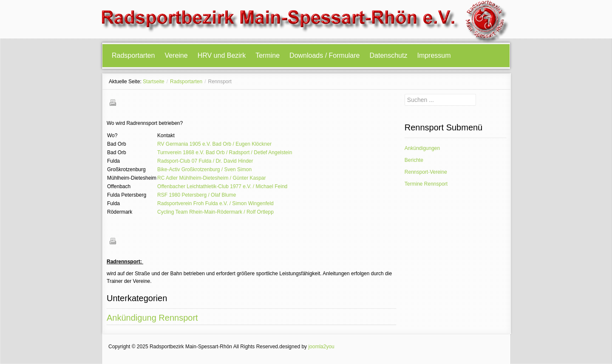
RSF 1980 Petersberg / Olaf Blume (197, 195)
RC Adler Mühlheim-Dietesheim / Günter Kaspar (211, 178)
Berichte (414, 160)
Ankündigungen (422, 148)
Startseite (154, 82)
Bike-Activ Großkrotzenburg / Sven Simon (204, 169)
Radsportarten (133, 55)
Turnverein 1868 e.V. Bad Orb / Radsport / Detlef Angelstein (225, 152)
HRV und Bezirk (222, 55)
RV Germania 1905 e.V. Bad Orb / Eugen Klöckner (214, 144)
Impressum (434, 55)
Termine (268, 55)
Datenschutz (389, 55)
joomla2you (321, 347)
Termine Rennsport (426, 184)
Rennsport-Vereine (426, 172)
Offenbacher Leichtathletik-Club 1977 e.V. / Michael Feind (222, 186)
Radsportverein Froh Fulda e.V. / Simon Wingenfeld (215, 203)
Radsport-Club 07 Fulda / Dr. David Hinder (205, 161)
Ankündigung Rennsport (152, 318)
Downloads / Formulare (324, 55)
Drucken (113, 102)
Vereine (176, 55)
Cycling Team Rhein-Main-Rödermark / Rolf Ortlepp (215, 212)
